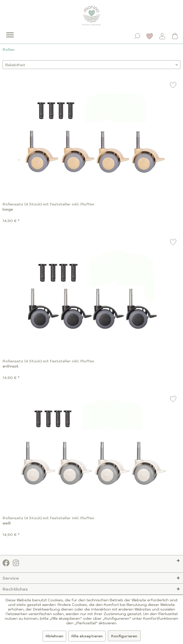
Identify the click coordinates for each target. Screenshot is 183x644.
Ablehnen (54, 636)
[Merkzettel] (150, 36)
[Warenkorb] (175, 36)
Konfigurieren (124, 636)
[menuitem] (7, 31)
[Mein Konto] (162, 36)
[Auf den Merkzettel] (173, 86)
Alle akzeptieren (87, 636)
